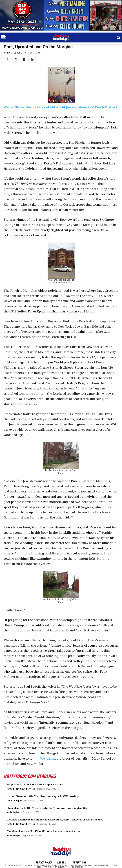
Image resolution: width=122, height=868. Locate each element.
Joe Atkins (48, 758)
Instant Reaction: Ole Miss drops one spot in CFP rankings (43, 796)
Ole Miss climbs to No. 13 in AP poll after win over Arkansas (43, 831)
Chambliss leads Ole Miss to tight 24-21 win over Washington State (48, 808)
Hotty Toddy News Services (21, 789)
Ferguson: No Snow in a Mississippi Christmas (35, 784)
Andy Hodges (13, 812)
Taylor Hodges (14, 801)
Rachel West (15, 53)
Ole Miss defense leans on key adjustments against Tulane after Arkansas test (55, 819)
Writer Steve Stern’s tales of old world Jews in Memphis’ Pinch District (60, 107)
